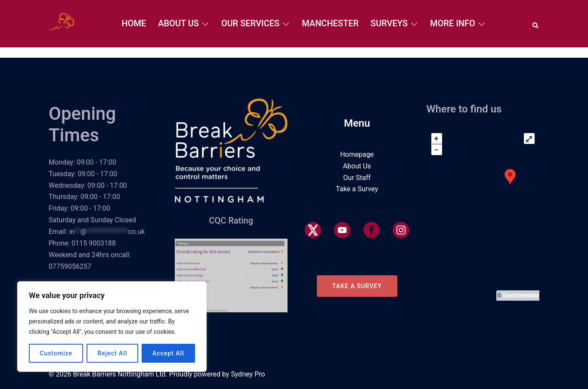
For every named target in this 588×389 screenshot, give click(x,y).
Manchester (330, 23)
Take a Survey (357, 189)
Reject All (112, 353)
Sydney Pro (248, 374)
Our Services (250, 23)
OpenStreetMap (521, 296)
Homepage (357, 154)
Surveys (389, 23)
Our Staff (357, 178)
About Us (178, 23)
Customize (56, 353)
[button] (536, 24)
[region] (112, 327)
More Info (453, 23)
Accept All (168, 353)
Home (134, 23)
